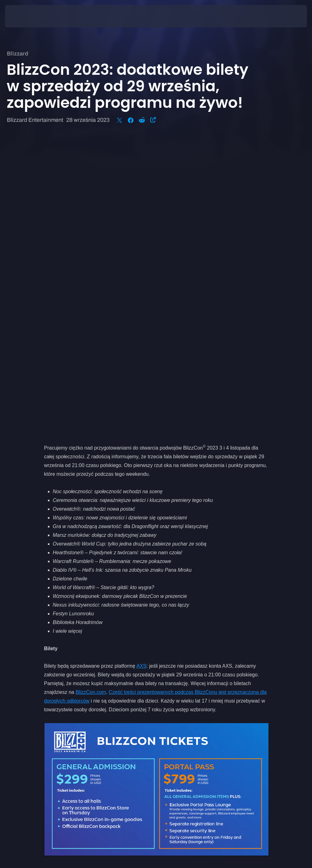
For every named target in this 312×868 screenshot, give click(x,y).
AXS (142, 372)
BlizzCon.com (91, 399)
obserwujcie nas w (114, 636)
